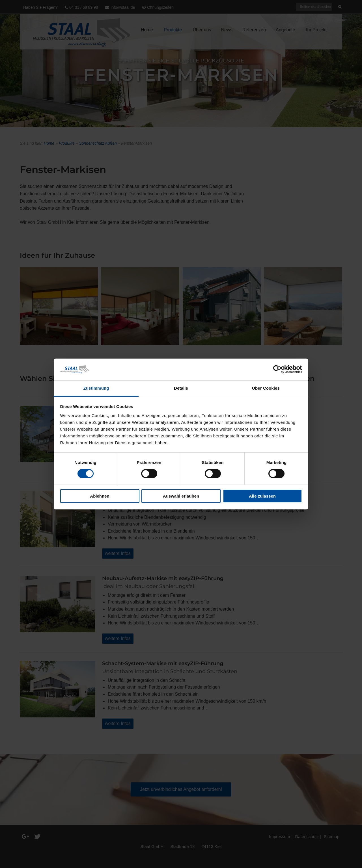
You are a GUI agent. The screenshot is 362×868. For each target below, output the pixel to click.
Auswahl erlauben (181, 496)
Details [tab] (181, 388)
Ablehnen (100, 496)
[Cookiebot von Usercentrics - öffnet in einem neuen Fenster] (277, 369)
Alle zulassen (262, 496)
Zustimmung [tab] (96, 388)
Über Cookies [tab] (266, 388)
